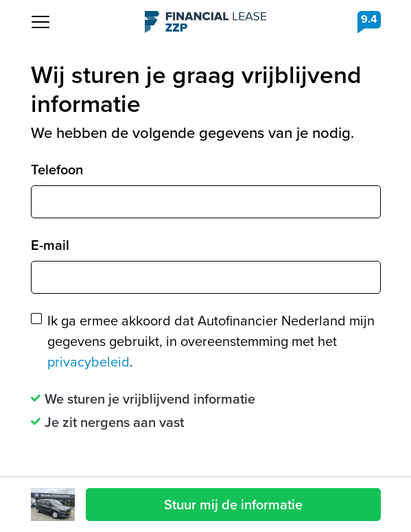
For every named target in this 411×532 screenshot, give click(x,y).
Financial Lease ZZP (205, 22)
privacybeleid (89, 362)
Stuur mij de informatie (233, 505)
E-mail (50, 245)
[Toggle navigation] (40, 22)
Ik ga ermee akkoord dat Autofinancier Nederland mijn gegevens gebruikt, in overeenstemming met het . (211, 341)
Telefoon (57, 170)
